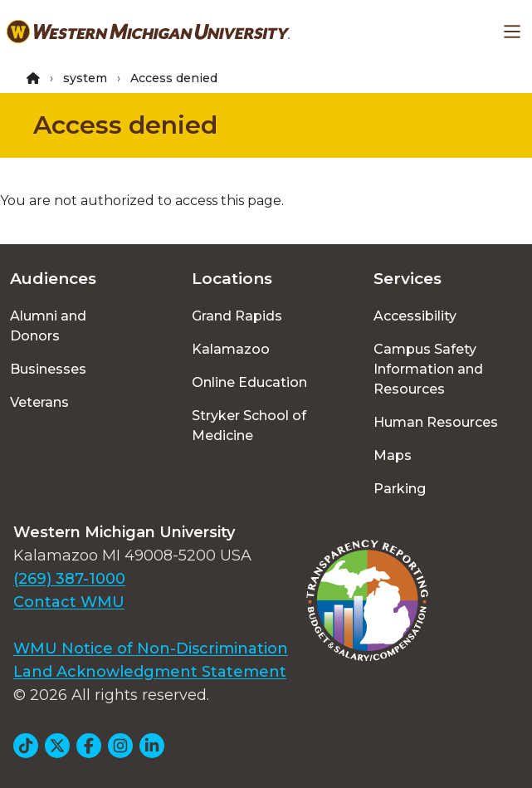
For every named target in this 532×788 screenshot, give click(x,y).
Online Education (249, 382)
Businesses (48, 369)
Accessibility (415, 316)
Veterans (39, 402)
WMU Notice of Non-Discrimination (151, 649)
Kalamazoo (231, 349)
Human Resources (436, 422)
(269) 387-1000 (69, 579)
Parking (400, 489)
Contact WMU (69, 602)
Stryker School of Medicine (249, 426)
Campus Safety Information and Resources (428, 369)
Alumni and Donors (48, 326)
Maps (393, 455)
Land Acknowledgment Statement (150, 672)
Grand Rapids (237, 316)
